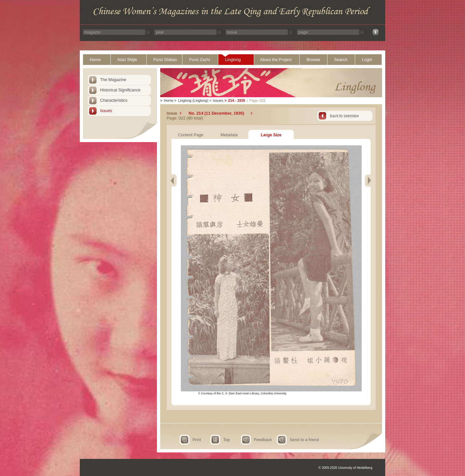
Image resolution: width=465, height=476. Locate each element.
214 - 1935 (237, 100)
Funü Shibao (165, 60)
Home (95, 60)
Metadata (229, 135)
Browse (313, 60)
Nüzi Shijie (127, 60)
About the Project (276, 60)
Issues (106, 111)
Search (341, 60)
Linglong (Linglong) (193, 100)
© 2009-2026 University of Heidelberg (345, 468)
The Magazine (113, 80)
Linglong (233, 60)
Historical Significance (120, 90)
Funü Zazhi (200, 60)
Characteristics (114, 100)
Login (367, 60)
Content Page (191, 135)
